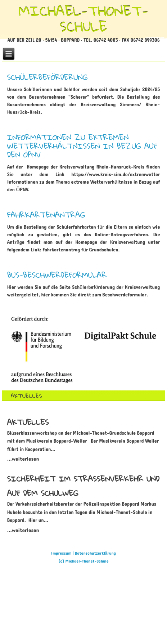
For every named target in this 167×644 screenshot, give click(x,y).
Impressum (61, 553)
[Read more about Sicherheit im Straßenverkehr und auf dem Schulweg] (23, 530)
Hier (12, 287)
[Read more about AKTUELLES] (28, 422)
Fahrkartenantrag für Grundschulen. (81, 250)
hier (45, 295)
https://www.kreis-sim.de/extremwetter (116, 175)
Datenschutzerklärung (95, 553)
